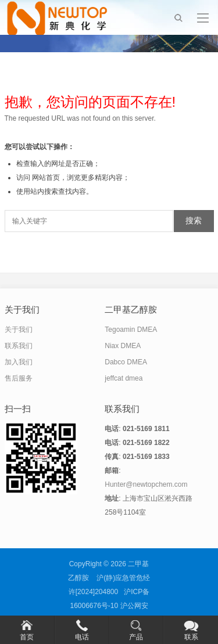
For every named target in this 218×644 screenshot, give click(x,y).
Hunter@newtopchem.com (146, 484)
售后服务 (19, 378)
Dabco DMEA (126, 362)
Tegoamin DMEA (131, 330)
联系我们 (19, 346)
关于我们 (19, 330)
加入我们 (19, 362)
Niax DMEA (123, 346)
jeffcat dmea (124, 378)
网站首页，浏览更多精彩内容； (81, 178)
